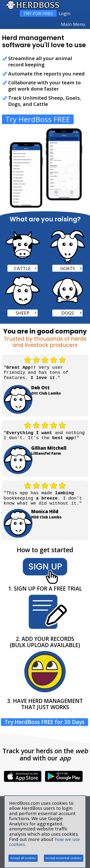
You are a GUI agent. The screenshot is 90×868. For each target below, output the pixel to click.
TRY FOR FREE (38, 13)
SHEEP (23, 313)
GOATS (68, 268)
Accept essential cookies (63, 858)
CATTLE (22, 268)
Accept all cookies (23, 858)
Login (64, 13)
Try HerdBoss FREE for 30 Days (45, 722)
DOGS (68, 313)
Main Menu (73, 24)
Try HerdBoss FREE (38, 119)
